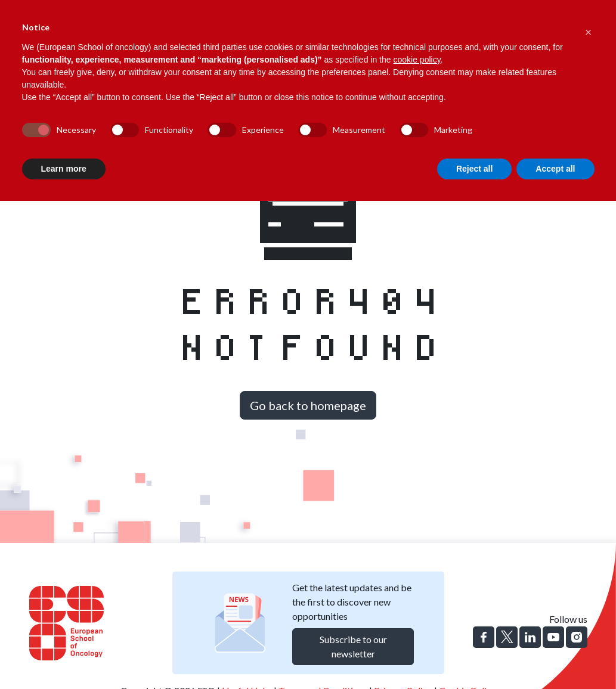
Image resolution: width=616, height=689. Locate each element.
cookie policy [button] (417, 60)
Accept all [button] (555, 169)
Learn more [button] (64, 169)
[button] (589, 29)
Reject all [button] (474, 169)
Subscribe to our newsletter (353, 646)
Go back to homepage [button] (308, 405)
